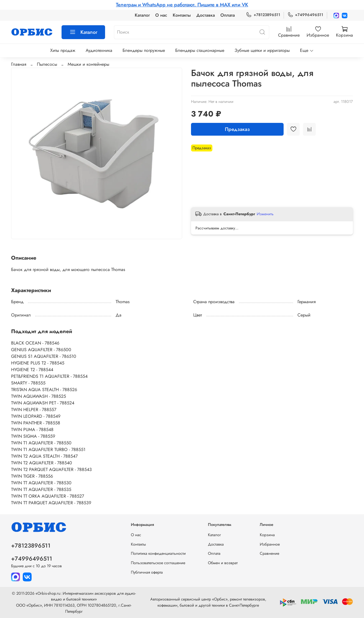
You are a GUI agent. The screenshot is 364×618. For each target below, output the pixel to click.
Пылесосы (47, 64)
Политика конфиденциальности (158, 553)
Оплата (228, 15)
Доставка (206, 15)
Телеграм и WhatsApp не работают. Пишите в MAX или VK (182, 5)
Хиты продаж (63, 50)
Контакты (182, 15)
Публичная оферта (147, 572)
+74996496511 (305, 15)
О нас (161, 15)
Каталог (142, 15)
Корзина (267, 535)
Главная (19, 64)
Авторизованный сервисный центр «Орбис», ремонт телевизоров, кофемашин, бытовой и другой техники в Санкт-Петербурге (208, 602)
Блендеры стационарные (200, 50)
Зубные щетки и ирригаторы (262, 50)
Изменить (265, 214)
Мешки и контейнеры (88, 64)
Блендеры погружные (144, 50)
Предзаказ (237, 129)
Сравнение (269, 553)
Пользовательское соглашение (158, 563)
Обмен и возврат (223, 563)
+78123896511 (263, 15)
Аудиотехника (99, 50)
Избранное (270, 544)
